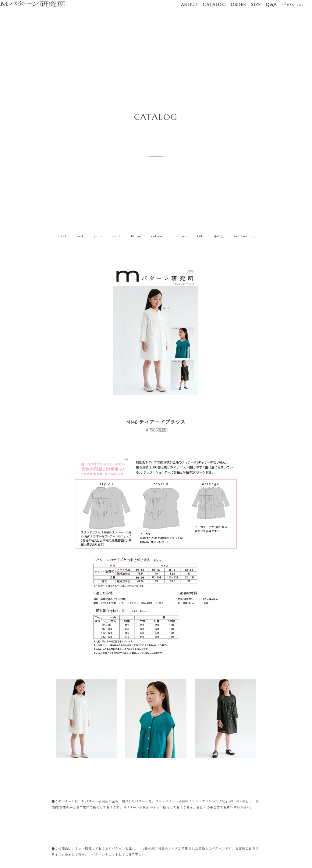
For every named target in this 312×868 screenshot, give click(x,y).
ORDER (239, 5)
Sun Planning (244, 236)
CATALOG (214, 5)
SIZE (256, 5)
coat (80, 236)
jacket (62, 236)
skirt (117, 236)
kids (200, 236)
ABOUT (190, 5)
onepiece (180, 236)
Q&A (271, 5)
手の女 (294, 4)
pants (98, 236)
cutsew (157, 236)
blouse (136, 236)
